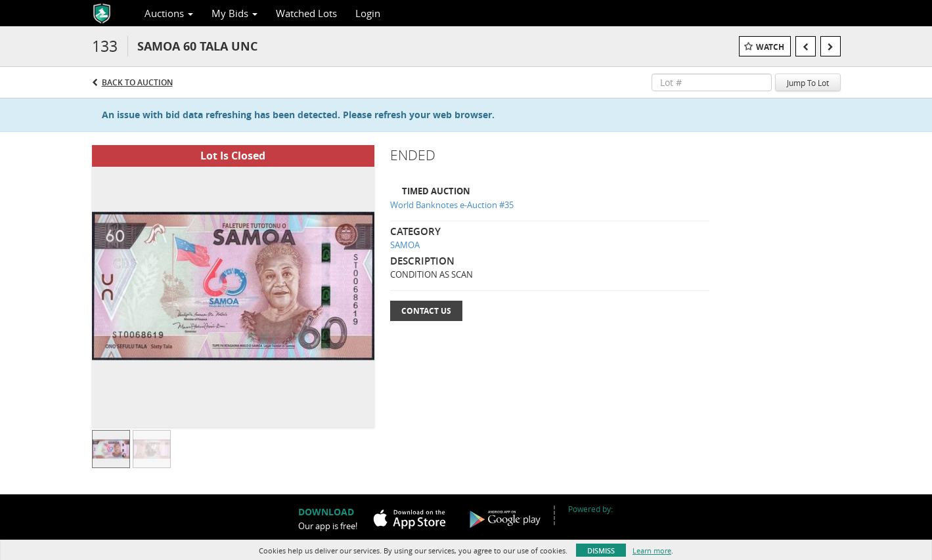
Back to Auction (137, 82)
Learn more (652, 550)
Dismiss (601, 550)
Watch (770, 47)
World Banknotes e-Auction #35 (452, 205)
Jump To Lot (808, 83)
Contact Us (426, 311)
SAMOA (405, 245)
